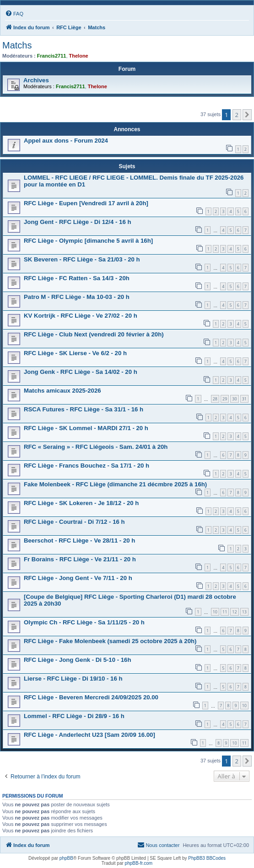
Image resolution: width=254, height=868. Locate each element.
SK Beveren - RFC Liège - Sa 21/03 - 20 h (82, 259)
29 (225, 399)
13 (244, 612)
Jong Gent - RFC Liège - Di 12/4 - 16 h (77, 222)
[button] (247, 115)
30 (234, 399)
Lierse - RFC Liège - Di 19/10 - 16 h (73, 679)
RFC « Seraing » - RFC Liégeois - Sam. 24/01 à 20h (96, 447)
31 (244, 399)
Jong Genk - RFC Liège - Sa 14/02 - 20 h (81, 372)
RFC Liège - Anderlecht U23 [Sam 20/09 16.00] (89, 735)
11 (225, 612)
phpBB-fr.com (139, 863)
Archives (36, 80)
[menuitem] (14, 14)
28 (215, 399)
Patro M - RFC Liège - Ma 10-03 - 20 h (77, 297)
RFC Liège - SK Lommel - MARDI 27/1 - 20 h (86, 428)
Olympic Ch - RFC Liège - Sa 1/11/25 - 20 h (84, 622)
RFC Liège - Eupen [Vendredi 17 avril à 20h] (86, 203)
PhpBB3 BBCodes (207, 858)
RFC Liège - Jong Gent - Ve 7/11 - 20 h (78, 578)
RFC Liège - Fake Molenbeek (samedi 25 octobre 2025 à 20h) (110, 641)
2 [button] (237, 115)
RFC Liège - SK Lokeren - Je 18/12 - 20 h (81, 503)
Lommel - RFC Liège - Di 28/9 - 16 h (74, 716)
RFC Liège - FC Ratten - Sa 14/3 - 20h (77, 278)
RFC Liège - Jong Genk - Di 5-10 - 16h (77, 660)
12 (234, 612)
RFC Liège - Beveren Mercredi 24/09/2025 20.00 (91, 697)
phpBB (66, 858)
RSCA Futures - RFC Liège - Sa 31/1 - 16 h (84, 409)
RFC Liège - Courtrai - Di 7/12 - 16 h (74, 522)
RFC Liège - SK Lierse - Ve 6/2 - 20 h (75, 353)
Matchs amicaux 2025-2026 (62, 391)
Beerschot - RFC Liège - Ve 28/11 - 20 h (79, 541)
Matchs (17, 45)
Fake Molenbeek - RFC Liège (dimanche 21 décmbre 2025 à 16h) (115, 484)
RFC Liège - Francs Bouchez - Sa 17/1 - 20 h (86, 466)
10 (215, 612)
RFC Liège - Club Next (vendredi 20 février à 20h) (94, 334)
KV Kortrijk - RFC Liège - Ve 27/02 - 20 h (81, 316)
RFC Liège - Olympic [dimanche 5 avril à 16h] (88, 241)
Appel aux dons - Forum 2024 (66, 141)
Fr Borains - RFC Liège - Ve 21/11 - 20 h (80, 559)
